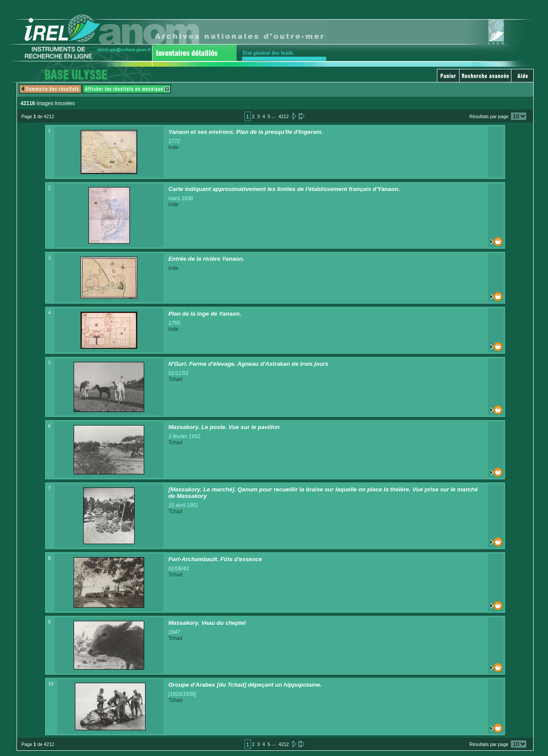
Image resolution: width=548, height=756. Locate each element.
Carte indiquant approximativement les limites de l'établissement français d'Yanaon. (284, 189)
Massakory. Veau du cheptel (207, 623)
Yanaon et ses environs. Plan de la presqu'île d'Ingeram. (245, 132)
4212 (284, 116)
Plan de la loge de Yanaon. (205, 314)
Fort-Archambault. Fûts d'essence (215, 559)
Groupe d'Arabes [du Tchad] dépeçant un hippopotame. (245, 685)
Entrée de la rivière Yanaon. (206, 259)
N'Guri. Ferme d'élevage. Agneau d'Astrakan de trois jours (248, 364)
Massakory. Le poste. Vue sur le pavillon (224, 427)
